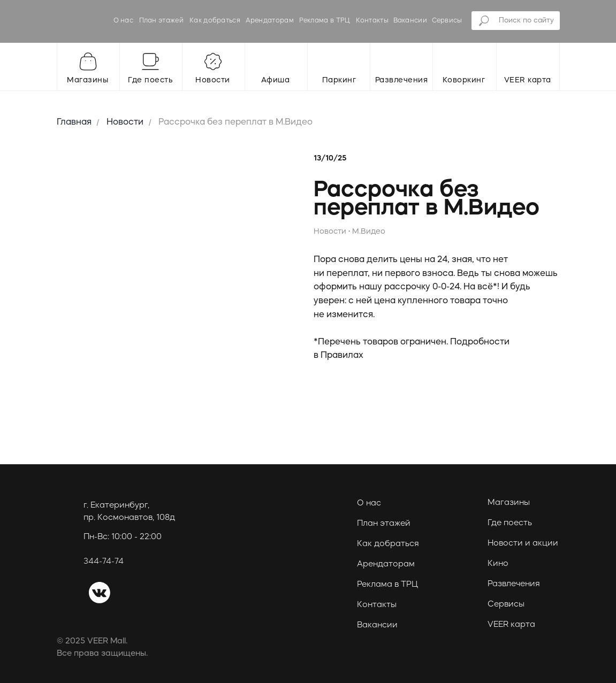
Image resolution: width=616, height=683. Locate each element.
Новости (125, 122)
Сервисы (447, 21)
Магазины (509, 503)
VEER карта (511, 625)
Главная (74, 122)
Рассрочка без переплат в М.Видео (235, 122)
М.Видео (369, 232)
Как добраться (215, 21)
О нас (124, 21)
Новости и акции (523, 544)
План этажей (161, 21)
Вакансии (410, 21)
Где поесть (510, 523)
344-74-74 (104, 562)
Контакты (372, 21)
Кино (498, 564)
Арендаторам (270, 21)
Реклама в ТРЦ (325, 21)
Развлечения (514, 584)
